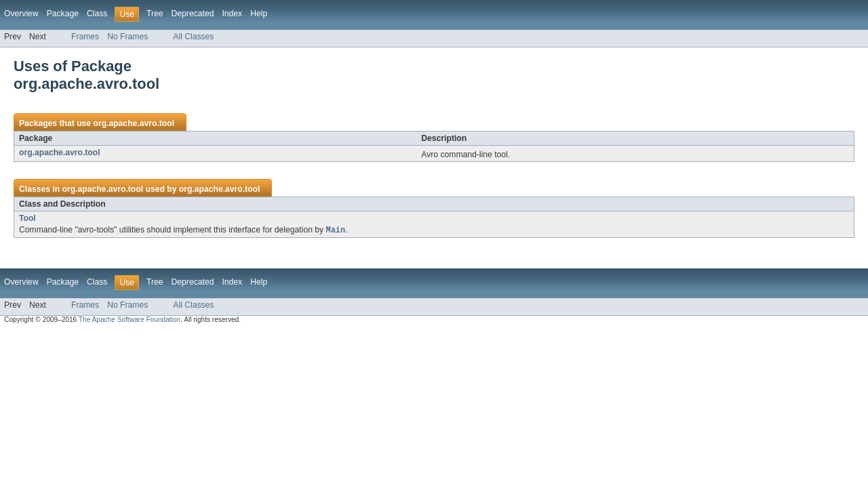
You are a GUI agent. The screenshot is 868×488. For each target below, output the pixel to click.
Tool (27, 218)
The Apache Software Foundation (130, 320)
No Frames (127, 37)
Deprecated (193, 14)
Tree (155, 14)
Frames (85, 37)
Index (232, 14)
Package (63, 14)
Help (259, 14)
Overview (21, 14)
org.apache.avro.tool (134, 123)
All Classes (193, 37)
